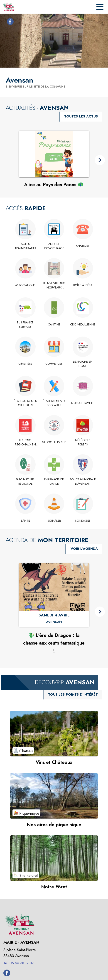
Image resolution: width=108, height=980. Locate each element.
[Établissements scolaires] (54, 403)
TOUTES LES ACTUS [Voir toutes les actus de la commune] (81, 116)
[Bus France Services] (25, 325)
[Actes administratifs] (25, 246)
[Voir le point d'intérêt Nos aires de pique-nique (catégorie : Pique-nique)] (54, 796)
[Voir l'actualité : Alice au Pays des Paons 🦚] (54, 154)
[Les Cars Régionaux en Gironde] (25, 442)
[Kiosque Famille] (83, 403)
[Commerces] (54, 364)
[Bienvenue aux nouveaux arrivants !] (54, 285)
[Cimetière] (25, 364)
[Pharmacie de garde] (54, 482)
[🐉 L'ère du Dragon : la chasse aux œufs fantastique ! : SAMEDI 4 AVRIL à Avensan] (54, 622)
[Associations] (25, 285)
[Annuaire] (83, 246)
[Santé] (25, 521)
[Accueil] (8, 7)
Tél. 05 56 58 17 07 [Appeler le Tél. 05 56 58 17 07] (19, 963)
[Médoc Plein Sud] (54, 442)
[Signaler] (54, 521)
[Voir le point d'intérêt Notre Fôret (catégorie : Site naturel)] (54, 858)
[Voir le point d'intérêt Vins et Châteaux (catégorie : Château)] (54, 733)
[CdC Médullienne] (83, 325)
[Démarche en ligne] (83, 364)
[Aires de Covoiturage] (54, 246)
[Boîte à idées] (83, 285)
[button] (100, 160)
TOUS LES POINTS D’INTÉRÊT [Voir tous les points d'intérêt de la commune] (73, 694)
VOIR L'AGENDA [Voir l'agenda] (84, 549)
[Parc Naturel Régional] (25, 482)
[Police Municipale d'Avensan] (83, 482)
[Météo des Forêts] (83, 442)
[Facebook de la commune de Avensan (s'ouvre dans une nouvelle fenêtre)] (9, 22)
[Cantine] (54, 325)
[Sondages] (83, 521)
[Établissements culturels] (25, 403)
